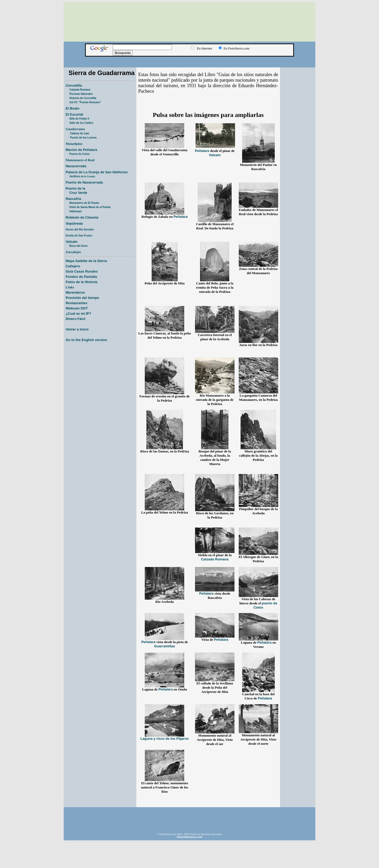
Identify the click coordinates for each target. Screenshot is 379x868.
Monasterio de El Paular (84, 203)
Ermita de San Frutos (79, 236)
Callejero (73, 266)
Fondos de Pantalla (81, 277)
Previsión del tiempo (82, 298)
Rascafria (73, 199)
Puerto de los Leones (83, 138)
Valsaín (71, 242)
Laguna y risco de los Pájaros (165, 739)
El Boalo (72, 108)
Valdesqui (75, 211)
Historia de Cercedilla (83, 98)
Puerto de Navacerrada (84, 182)
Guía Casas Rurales (82, 271)
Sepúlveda (74, 223)
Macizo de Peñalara (81, 150)
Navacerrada (76, 166)
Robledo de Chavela (82, 217)
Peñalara (202, 151)
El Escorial (74, 114)
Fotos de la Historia (81, 282)
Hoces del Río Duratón (80, 230)
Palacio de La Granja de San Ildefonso (97, 172)
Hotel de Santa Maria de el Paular (90, 207)
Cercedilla (74, 85)
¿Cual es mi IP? (78, 314)
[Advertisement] (189, 59)
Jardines (82, 176)
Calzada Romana (80, 90)
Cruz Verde (78, 193)
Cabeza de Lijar (80, 133)
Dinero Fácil (75, 319)
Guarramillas (165, 646)
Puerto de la (75, 188)
